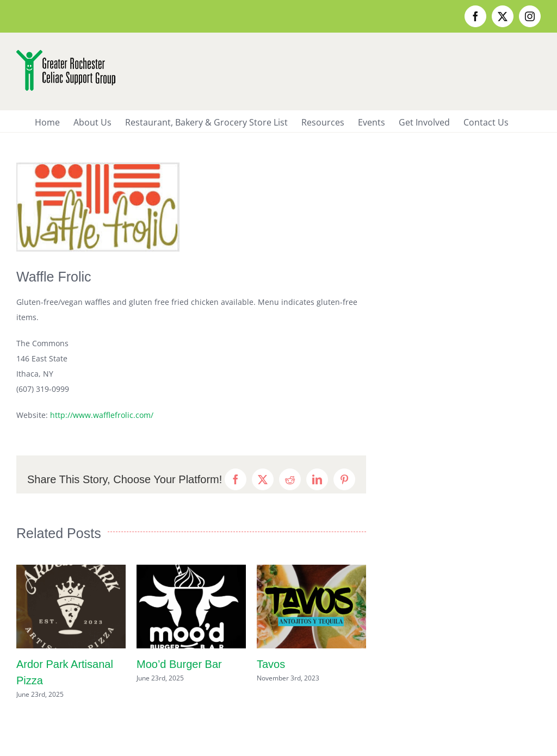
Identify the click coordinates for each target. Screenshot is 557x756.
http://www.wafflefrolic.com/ (102, 415)
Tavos (271, 664)
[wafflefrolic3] (98, 207)
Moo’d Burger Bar (179, 664)
